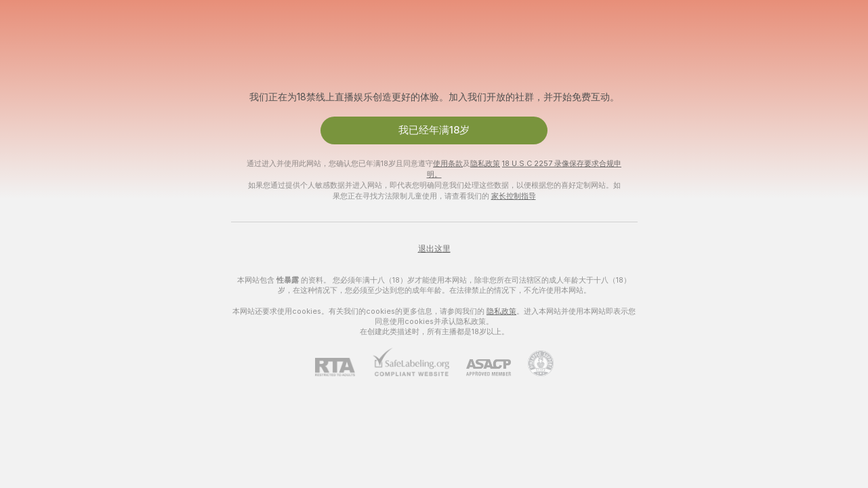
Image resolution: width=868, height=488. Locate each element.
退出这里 (434, 249)
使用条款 (448, 163)
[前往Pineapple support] (532, 363)
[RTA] (344, 367)
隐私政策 (485, 163)
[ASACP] (480, 368)
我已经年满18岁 (434, 130)
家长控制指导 (514, 196)
